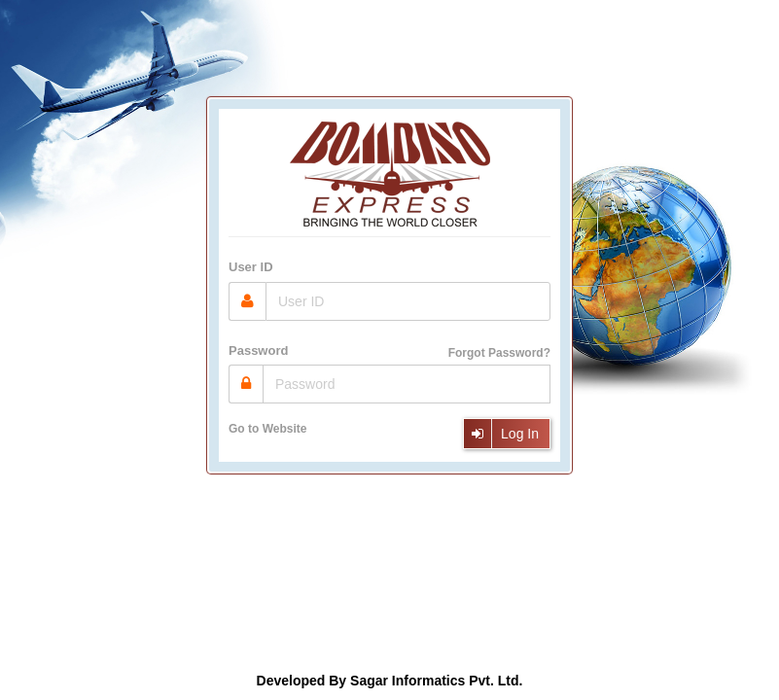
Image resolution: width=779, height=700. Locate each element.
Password (258, 350)
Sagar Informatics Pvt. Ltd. (436, 681)
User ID (251, 267)
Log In (500, 434)
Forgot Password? (499, 353)
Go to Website (267, 429)
